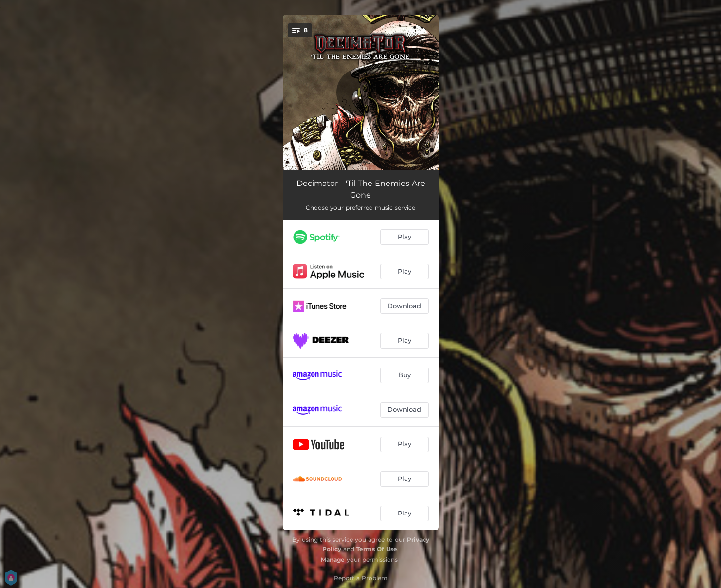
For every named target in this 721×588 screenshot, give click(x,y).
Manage (333, 560)
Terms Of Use (377, 549)
